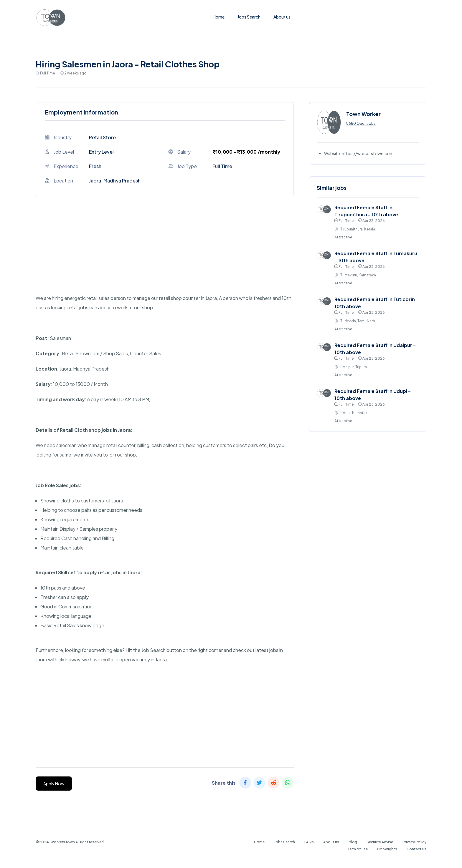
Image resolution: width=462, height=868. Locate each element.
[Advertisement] (165, 252)
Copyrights (387, 849)
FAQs (309, 842)
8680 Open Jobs (361, 123)
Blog (353, 842)
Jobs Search (249, 17)
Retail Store (102, 137)
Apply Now (54, 784)
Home (219, 17)
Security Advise (380, 842)
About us (282, 17)
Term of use (358, 849)
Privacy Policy (414, 842)
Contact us (416, 849)
